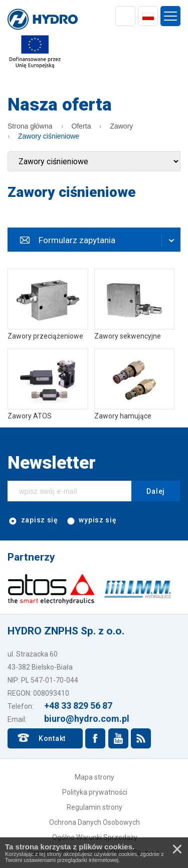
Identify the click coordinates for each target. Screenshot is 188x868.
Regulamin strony (95, 807)
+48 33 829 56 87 (78, 706)
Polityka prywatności (95, 792)
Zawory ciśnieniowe (49, 136)
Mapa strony (95, 777)
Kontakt (52, 738)
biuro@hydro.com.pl (87, 719)
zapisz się (33, 520)
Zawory (121, 126)
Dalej (156, 491)
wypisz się (91, 520)
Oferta (81, 126)
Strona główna (30, 126)
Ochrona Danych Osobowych (95, 822)
